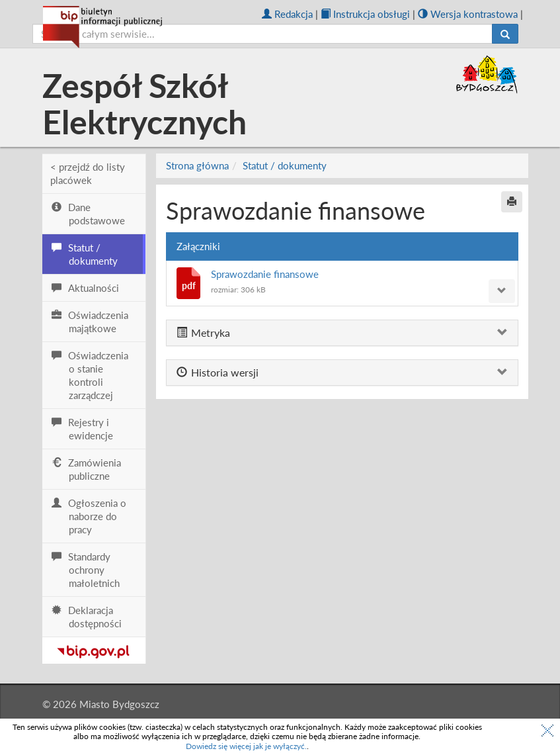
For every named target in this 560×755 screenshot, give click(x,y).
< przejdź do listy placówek (88, 173)
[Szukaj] (505, 34)
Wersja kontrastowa (468, 14)
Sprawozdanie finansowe (265, 274)
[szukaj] (262, 34)
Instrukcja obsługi (365, 14)
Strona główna (197, 165)
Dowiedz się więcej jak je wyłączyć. (246, 746)
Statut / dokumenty (285, 165)
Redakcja (287, 14)
